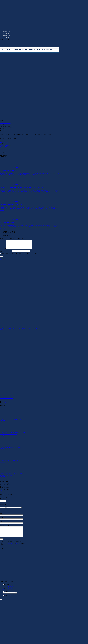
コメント (3, 250)
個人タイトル (4, 142)
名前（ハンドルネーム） (6, 253)
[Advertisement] (9, 43)
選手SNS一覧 (9, 592)
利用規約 (19, 547)
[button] (16, 596)
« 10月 (2, 492)
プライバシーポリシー (10, 547)
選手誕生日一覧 (9, 591)
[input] (9, 596)
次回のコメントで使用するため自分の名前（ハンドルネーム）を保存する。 (20, 255)
